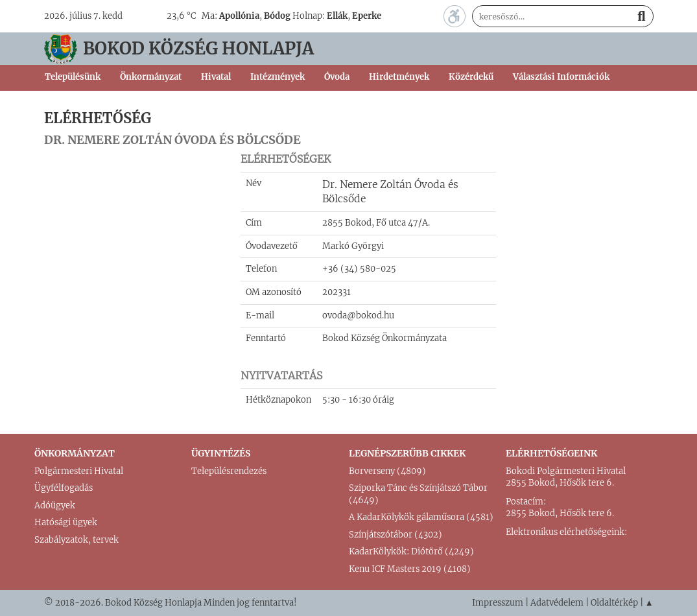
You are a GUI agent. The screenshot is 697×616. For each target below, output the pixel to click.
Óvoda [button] (337, 77)
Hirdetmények (399, 77)
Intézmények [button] (278, 77)
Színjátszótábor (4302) (396, 535)
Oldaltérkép (614, 603)
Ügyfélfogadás (64, 488)
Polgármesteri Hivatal (79, 471)
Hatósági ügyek (66, 522)
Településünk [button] (73, 77)
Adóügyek (55, 505)
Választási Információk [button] (561, 77)
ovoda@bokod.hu (358, 315)
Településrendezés (229, 471)
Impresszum (498, 603)
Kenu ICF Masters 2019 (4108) (410, 569)
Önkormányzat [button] (151, 77)
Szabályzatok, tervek (77, 540)
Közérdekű (471, 77)
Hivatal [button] (216, 77)
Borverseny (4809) (387, 471)
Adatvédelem (557, 603)
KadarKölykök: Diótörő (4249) (411, 551)
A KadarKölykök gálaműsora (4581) (421, 517)
